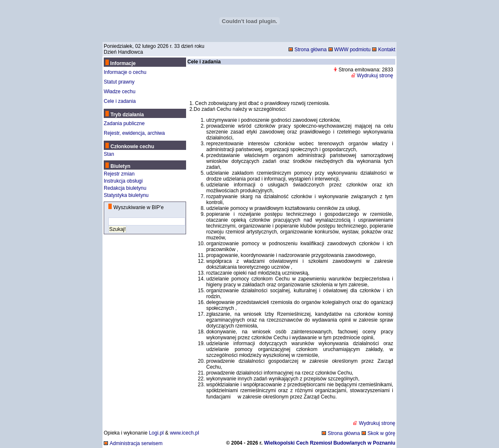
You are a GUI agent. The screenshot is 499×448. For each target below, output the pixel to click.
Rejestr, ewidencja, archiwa (134, 133)
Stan (109, 154)
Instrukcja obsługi (123, 181)
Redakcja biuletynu (125, 188)
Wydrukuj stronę (375, 76)
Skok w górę (381, 433)
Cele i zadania (120, 101)
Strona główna (311, 50)
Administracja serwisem (136, 443)
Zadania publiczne (124, 123)
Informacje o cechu (125, 72)
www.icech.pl (184, 433)
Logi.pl (156, 433)
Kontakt (387, 50)
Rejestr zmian (119, 174)
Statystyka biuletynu (126, 195)
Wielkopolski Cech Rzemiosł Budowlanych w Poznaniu (330, 443)
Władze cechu (119, 92)
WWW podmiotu (353, 50)
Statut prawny (119, 82)
